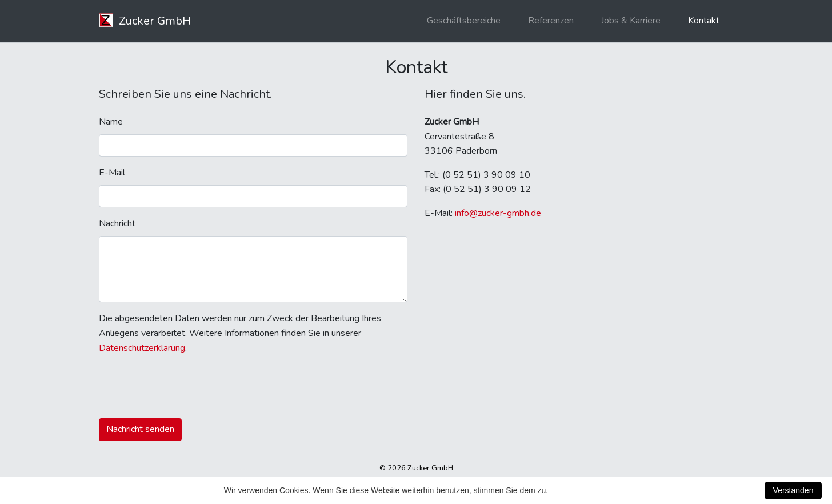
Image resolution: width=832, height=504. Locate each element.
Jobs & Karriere (631, 21)
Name (111, 122)
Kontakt (704, 21)
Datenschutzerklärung (142, 348)
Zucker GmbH (145, 21)
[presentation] (186, 387)
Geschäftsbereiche (464, 21)
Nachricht (117, 223)
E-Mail (112, 173)
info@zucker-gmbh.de (498, 213)
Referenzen (551, 21)
